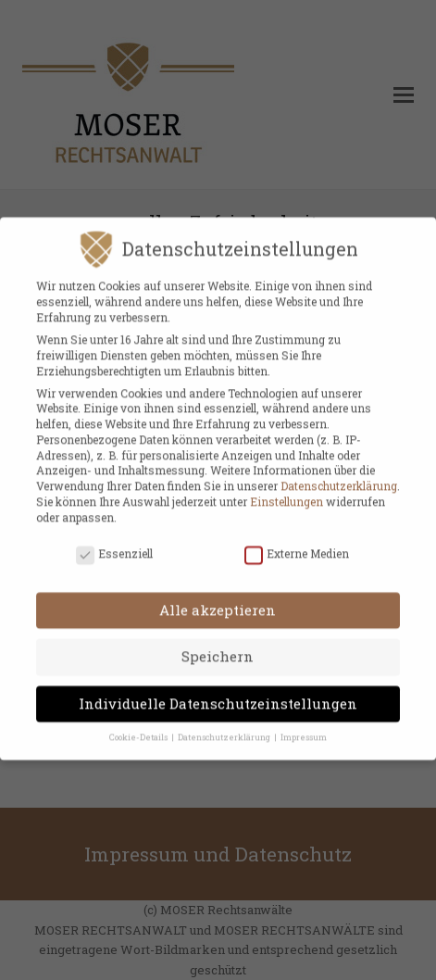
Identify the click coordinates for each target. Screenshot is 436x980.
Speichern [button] (218, 647)
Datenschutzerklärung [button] (225, 728)
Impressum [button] (304, 728)
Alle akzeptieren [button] (218, 600)
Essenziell (114, 544)
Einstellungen (287, 492)
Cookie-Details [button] (139, 728)
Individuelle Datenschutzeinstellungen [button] (218, 694)
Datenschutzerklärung (339, 476)
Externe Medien (297, 544)
